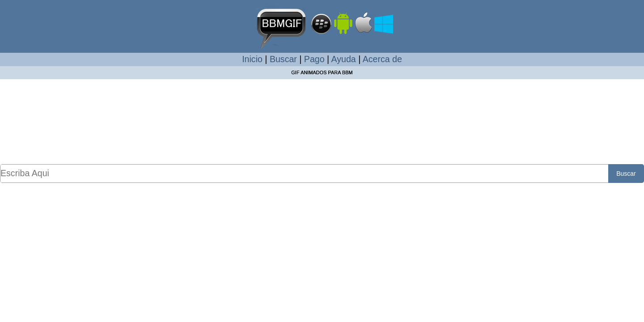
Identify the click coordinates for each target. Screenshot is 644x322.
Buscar (283, 59)
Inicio (252, 59)
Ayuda (344, 59)
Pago (314, 59)
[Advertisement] (322, 121)
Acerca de (382, 59)
